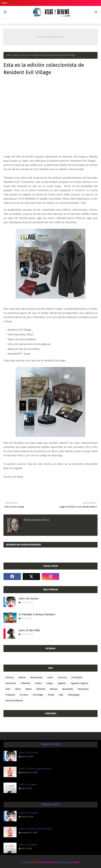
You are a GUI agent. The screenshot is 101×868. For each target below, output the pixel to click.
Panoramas (83, 689)
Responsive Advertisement (51, 37)
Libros (18, 689)
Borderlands (36, 678)
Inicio (9, 55)
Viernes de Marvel (14, 701)
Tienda (51, 695)
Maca (45, 520)
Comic (50, 678)
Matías (29, 689)
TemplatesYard (48, 862)
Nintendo (41, 689)
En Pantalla (77, 678)
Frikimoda (25, 683)
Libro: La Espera (28, 784)
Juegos (50, 683)
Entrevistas (11, 683)
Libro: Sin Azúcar (29, 599)
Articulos (10, 678)
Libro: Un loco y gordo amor (35, 769)
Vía (83, 203)
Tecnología (38, 695)
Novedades (68, 689)
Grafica (38, 683)
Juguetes (62, 683)
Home (5, 3)
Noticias (17, 55)
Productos (10, 695)
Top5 (61, 695)
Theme (77, 862)
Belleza (22, 678)
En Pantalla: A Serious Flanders (37, 614)
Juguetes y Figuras (79, 683)
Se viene (24, 695)
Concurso (62, 678)
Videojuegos (74, 695)
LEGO (8, 689)
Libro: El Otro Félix (29, 630)
